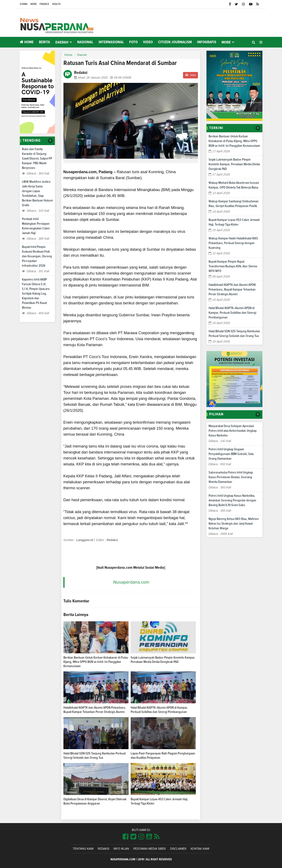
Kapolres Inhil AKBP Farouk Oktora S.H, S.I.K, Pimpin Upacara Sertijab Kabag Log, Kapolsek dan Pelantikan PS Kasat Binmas (36, 294)
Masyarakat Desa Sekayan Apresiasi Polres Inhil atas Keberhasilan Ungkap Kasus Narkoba (233, 431)
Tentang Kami (83, 849)
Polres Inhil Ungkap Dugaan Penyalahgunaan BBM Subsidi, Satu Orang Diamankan (231, 454)
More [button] (226, 42)
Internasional (111, 42)
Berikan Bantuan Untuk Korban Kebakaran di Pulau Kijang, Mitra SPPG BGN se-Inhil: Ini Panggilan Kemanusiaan (96, 662)
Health (56, 4)
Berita (44, 42)
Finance (44, 4)
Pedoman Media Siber (150, 849)
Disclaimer (178, 849)
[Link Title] (125, 837)
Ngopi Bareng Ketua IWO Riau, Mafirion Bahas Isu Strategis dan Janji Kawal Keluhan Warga (234, 524)
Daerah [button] (62, 42)
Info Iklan (121, 849)
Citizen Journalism (175, 42)
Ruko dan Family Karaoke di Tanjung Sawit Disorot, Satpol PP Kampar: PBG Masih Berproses (37, 158)
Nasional (85, 42)
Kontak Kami (200, 849)
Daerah (82, 55)
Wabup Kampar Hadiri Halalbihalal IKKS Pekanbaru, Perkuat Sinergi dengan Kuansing (233, 243)
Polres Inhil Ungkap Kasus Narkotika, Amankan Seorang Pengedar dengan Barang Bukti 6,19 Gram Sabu (232, 500)
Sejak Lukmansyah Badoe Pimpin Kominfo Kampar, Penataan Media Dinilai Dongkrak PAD (234, 164)
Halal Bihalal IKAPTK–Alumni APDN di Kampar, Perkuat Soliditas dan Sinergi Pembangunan (232, 313)
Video (148, 42)
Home (27, 42)
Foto (133, 42)
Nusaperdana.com (131, 582)
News (34, 4)
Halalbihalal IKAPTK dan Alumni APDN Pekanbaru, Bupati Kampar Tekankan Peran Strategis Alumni (232, 289)
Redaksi (103, 849)
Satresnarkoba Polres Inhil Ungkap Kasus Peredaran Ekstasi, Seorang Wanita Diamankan (231, 477)
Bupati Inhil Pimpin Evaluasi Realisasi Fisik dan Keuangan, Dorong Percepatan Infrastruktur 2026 (37, 256)
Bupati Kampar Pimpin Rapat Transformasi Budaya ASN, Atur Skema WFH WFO (233, 266)
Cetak (190, 75)
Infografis (207, 42)
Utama (24, 4)
